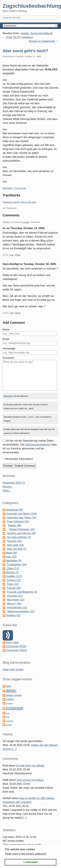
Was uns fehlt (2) (17, 549)
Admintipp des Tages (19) (22, 518)
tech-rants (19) (15, 545)
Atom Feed (12, 642)
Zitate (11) (13, 568)
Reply (18, 255)
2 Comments (20, 188)
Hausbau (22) (15, 596)
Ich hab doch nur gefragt (30, 766)
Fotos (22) (13, 584)
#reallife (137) (14, 576)
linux (8, 717)
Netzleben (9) (14, 561)
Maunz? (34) (14, 604)
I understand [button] (30, 862)
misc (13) (11, 557)
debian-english (14, 695)
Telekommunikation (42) (21, 611)
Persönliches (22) (17, 608)
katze (8, 713)
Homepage (9, 348)
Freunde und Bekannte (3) (22, 592)
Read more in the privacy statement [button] (26, 854)
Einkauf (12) (14, 580)
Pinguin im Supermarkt (42, 41)
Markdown (8, 396)
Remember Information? (19, 459)
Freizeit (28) (14, 588)
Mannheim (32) (16, 600)
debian (11, 691)
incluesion (15, 708)
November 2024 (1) (14, 483)
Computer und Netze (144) (21, 514)
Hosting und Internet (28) (21, 533)
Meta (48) (11, 553)
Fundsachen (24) (17, 565)
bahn (8, 686)
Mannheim (8, 188)
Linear (26, 222)
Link (12, 255)
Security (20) (14, 541)
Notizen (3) (12, 572)
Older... (7, 491)
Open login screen (13, 669)
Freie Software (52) (18, 522)
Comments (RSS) (16, 646)
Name (6, 330)
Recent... (8, 487)
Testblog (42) (13, 615)
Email (6, 339)
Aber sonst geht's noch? (25, 51)
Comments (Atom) (16, 650)
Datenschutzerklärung (38, 445)
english (10, 699)
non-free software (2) (19, 537)
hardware (9, 703)
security (9, 725)
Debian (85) (15, 525)
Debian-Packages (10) (22, 529)
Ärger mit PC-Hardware (19, 37)
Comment (8, 358)
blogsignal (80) (14, 510)
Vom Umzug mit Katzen (30, 780)
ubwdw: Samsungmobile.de (37, 33)
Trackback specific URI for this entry (20, 202)
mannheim (10, 721)
